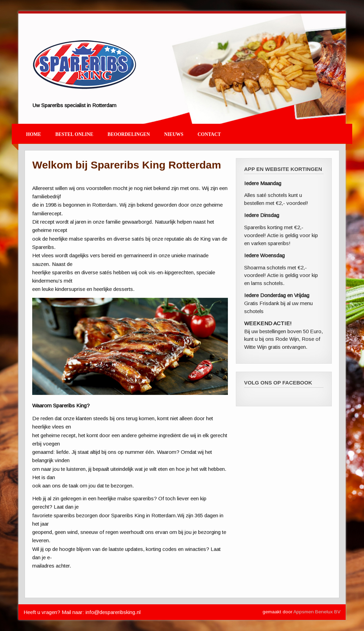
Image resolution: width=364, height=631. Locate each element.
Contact (209, 134)
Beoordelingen (129, 134)
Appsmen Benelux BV (317, 612)
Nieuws (174, 134)
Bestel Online (74, 134)
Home (33, 134)
